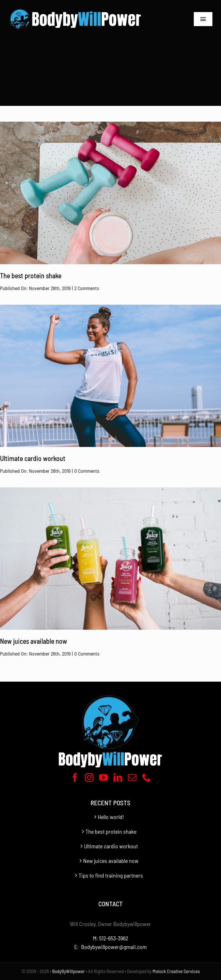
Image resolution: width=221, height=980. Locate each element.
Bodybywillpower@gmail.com (114, 947)
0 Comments (87, 471)
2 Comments (87, 288)
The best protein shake (111, 831)
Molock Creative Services (176, 971)
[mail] (132, 777)
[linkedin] (118, 777)
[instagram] (89, 777)
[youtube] (103, 777)
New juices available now (111, 861)
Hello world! (111, 817)
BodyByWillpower (69, 971)
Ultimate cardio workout (111, 846)
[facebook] (75, 777)
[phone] (146, 777)
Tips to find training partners (111, 875)
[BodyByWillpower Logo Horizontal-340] (75, 9)
